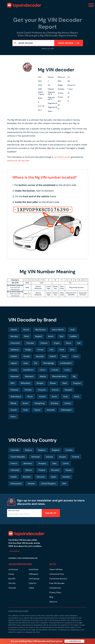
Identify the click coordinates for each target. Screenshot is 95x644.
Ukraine (31, 484)
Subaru (68, 403)
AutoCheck (34, 569)
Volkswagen (66, 410)
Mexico (29, 470)
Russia (69, 470)
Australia (15, 450)
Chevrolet (15, 343)
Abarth (14, 330)
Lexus (42, 370)
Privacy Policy (55, 592)
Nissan (53, 383)
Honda (27, 356)
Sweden (66, 477)
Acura (26, 330)
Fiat (51, 350)
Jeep (26, 363)
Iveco (76, 356)
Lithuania (15, 470)
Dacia (68, 343)
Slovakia (27, 477)
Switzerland (16, 484)
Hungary (42, 463)
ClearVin (33, 583)
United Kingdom (48, 484)
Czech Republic (18, 457)
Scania (42, 397)
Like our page (15, 551)
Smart (25, 403)
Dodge (28, 350)
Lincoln (55, 370)
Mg (74, 376)
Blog (51, 597)
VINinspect (34, 574)
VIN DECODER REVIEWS (20, 564)
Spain (54, 477)
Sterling (54, 403)
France (14, 463)
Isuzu (64, 356)
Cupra (57, 343)
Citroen (44, 343)
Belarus (28, 450)
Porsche (42, 390)
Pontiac (28, 390)
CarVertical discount (58, 579)
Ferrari (40, 350)
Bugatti (39, 336)
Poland (42, 470)
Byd (61, 336)
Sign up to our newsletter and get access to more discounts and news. (51, 502)
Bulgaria (56, 450)
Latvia (66, 463)
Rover (30, 397)
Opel (65, 383)
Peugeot (77, 383)
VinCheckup (34, 579)
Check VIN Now (69, 43)
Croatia (69, 450)
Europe (63, 457)
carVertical (13, 569)
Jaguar (14, 363)
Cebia (31, 588)
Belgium (42, 450)
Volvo (13, 417)
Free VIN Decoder (57, 583)
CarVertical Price (57, 574)
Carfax (11, 574)
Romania (55, 470)
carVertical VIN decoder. (18, 161)
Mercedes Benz (59, 376)
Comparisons (55, 588)
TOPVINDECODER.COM (30, 558)
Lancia (14, 370)
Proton (55, 390)
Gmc (72, 350)
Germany (28, 463)
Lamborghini (66, 363)
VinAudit (12, 588)
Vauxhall (51, 410)
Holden (14, 356)
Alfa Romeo (40, 330)
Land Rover (28, 370)
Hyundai (40, 356)
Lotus (67, 370)
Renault (68, 390)
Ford (62, 350)
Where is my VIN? (48, 49)
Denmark (36, 457)
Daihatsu (15, 350)
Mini (13, 383)
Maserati (15, 376)
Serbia (14, 477)
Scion (54, 397)
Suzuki (14, 410)
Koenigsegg (49, 363)
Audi (72, 330)
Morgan (40, 383)
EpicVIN (12, 579)
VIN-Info (12, 583)
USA (64, 484)
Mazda (43, 376)
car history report (62, 157)
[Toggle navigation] (91, 5)
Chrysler (30, 343)
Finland (76, 457)
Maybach (29, 376)
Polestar (14, 390)
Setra (77, 397)
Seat (66, 397)
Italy (54, 463)
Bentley (14, 336)
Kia (36, 363)
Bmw (27, 336)
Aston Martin (58, 330)
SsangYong (40, 403)
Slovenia (41, 477)
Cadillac (73, 336)
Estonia (49, 457)
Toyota (37, 410)
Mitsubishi (26, 383)
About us (53, 602)
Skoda (13, 403)
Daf (79, 343)
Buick (51, 336)
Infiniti (53, 356)
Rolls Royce (16, 397)
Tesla (25, 410)
